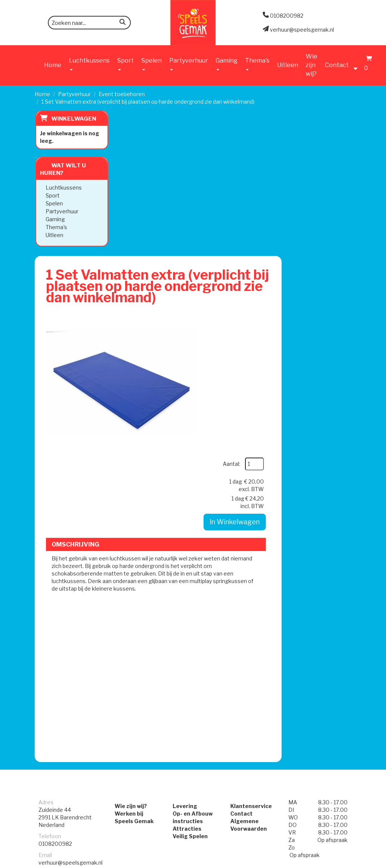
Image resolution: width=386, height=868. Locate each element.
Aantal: (299, 170)
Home (53, 65)
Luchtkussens (63, 188)
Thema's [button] (257, 64)
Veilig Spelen (190, 599)
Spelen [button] (152, 64)
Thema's (56, 227)
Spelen (54, 203)
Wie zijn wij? (312, 65)
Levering (185, 569)
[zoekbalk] (89, 23)
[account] (357, 65)
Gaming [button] (227, 64)
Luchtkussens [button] (89, 64)
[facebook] (331, 862)
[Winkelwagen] (367, 65)
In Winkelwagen (303, 228)
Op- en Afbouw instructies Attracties (193, 584)
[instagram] (345, 862)
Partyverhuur (74, 94)
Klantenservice (251, 569)
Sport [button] (126, 64)
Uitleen (288, 65)
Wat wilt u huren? (62, 169)
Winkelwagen (73, 119)
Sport (52, 195)
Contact (337, 65)
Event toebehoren (122, 94)
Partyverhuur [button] (189, 64)
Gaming (54, 219)
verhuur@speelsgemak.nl (70, 625)
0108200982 (55, 606)
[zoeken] (123, 23)
